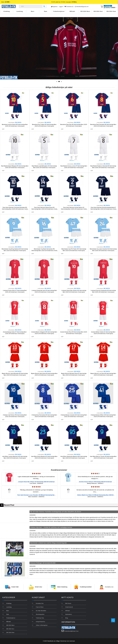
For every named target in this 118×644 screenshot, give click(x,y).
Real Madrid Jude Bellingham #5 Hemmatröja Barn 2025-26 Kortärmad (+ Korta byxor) (44, 167)
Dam (46, 11)
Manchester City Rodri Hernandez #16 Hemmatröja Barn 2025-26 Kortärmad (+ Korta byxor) (44, 251)
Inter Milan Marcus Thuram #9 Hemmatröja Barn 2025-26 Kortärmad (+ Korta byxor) (103, 457)
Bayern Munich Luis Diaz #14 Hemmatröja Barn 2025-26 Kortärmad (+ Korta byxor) (103, 374)
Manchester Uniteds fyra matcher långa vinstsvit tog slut (48, 543)
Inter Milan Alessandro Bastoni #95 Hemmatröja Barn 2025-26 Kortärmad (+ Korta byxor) (74, 457)
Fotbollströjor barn (65, 641)
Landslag (20, 11)
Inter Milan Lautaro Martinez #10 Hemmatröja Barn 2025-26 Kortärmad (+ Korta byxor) (15, 457)
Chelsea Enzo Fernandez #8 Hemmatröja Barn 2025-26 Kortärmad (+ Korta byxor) (44, 416)
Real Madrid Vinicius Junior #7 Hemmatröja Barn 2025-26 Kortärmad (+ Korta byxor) (74, 167)
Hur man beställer (41, 611)
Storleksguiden (40, 614)
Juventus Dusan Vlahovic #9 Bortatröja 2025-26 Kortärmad (95, 482)
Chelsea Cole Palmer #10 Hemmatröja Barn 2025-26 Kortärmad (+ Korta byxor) (15, 416)
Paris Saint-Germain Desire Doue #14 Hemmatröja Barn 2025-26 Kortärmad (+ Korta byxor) (44, 209)
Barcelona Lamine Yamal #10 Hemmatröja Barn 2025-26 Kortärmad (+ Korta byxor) (15, 125)
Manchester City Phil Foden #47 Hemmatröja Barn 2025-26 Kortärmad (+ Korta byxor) (74, 250)
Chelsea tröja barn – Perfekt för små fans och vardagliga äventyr (51, 527)
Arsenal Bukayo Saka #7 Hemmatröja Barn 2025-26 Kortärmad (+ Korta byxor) (15, 333)
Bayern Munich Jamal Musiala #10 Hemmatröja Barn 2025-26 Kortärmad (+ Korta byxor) (15, 374)
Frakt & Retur (40, 607)
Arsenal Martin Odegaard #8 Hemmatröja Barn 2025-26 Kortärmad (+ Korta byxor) (44, 333)
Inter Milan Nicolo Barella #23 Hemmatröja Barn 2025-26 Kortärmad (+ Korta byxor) (44, 457)
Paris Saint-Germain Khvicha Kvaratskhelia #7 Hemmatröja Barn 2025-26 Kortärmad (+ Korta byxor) (103, 209)
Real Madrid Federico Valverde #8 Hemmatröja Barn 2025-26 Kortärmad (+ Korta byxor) (103, 167)
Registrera (54, 7)
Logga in (61, 7)
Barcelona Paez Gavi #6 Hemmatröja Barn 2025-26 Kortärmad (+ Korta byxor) (74, 125)
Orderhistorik (69, 607)
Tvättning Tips (40, 618)
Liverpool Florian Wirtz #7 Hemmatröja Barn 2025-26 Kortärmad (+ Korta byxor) (15, 291)
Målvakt (72, 11)
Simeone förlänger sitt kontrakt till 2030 (43, 563)
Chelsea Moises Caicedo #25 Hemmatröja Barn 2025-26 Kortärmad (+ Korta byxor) (74, 416)
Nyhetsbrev (69, 614)
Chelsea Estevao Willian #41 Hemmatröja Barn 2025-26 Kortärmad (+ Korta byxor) (103, 416)
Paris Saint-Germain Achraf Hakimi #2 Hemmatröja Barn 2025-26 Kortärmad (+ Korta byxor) (74, 209)
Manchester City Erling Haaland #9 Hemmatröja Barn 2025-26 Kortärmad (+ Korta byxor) (15, 250)
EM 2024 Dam (111, 11)
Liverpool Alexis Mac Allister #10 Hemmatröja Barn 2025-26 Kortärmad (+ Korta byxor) (74, 291)
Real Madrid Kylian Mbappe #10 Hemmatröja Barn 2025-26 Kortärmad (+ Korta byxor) (15, 167)
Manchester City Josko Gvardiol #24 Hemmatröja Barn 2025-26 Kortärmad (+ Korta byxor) (103, 250)
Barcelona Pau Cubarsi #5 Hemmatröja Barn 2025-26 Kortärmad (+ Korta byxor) (44, 125)
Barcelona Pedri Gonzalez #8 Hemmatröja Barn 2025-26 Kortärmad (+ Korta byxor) (103, 125)
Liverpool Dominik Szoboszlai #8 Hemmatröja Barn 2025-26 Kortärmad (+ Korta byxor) (103, 291)
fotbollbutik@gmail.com (82, 7)
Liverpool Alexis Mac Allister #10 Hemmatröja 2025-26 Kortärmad (36, 482)
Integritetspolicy (40, 622)
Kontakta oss (109, 587)
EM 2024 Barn (85, 11)
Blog (67, 618)
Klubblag (7, 11)
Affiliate (68, 611)
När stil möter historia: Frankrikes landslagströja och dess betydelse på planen (56, 512)
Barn (33, 11)
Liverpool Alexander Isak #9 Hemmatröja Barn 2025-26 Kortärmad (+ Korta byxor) (44, 291)
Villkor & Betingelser (42, 625)
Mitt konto (68, 603)
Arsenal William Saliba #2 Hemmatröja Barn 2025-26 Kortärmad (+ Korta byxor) (103, 333)
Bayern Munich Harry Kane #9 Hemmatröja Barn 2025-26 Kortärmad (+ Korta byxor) (44, 374)
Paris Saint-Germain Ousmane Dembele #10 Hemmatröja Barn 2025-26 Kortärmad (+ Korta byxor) (15, 209)
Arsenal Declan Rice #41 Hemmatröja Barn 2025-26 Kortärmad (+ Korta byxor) (74, 333)
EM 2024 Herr (98, 11)
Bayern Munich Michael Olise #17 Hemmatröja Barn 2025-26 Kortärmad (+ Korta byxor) (74, 374)
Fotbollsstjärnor (59, 11)
